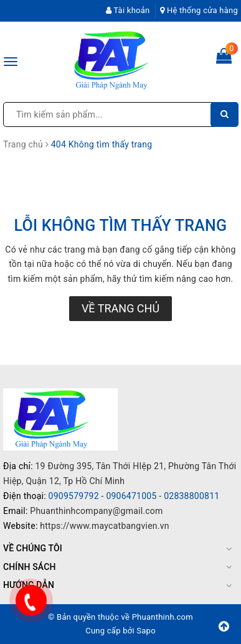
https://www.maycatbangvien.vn (105, 526)
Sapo (146, 631)
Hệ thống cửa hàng (199, 10)
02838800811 (191, 496)
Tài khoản (128, 10)
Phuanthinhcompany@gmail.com (96, 511)
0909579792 (74, 496)
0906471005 (131, 496)
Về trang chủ (120, 308)
